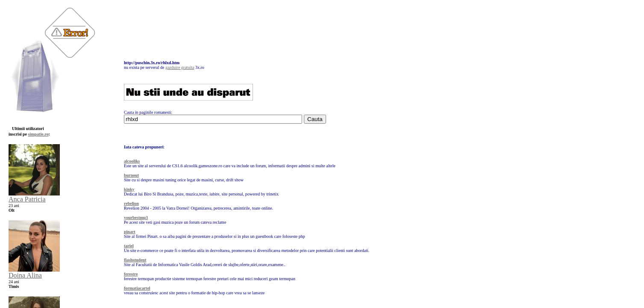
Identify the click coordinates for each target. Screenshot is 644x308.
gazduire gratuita (180, 67)
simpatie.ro (38, 134)
